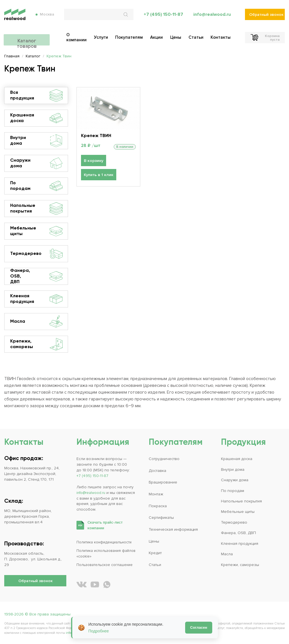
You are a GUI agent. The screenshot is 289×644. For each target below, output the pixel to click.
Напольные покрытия (36, 209)
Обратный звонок (266, 17)
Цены (154, 541)
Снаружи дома (36, 163)
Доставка (157, 471)
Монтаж (156, 494)
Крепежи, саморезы (36, 344)
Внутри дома (36, 141)
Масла (36, 322)
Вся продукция (36, 96)
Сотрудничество (164, 459)
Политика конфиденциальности (106, 542)
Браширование (163, 482)
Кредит (155, 553)
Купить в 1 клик (98, 175)
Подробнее (99, 631)
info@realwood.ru (212, 17)
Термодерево (36, 254)
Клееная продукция (36, 299)
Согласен (199, 627)
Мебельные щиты (36, 231)
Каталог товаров (35, 39)
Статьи (155, 565)
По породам (36, 186)
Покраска (158, 506)
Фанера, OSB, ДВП (36, 276)
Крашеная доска (36, 118)
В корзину (93, 161)
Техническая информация (173, 529)
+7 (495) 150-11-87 (163, 17)
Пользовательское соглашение (107, 565)
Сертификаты (161, 518)
